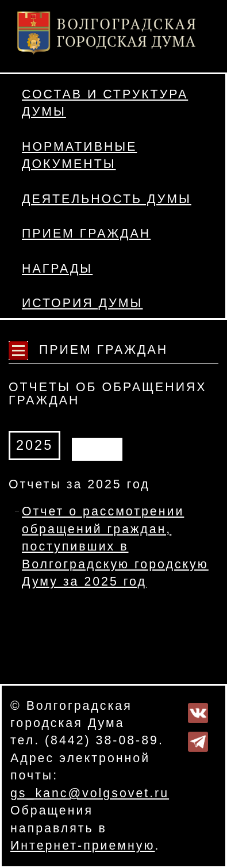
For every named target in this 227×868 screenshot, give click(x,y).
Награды (57, 269)
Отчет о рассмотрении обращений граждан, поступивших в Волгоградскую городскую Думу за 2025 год (115, 546)
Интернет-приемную (82, 846)
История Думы (82, 303)
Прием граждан (86, 234)
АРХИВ (97, 447)
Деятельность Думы (107, 199)
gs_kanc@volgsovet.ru (90, 793)
